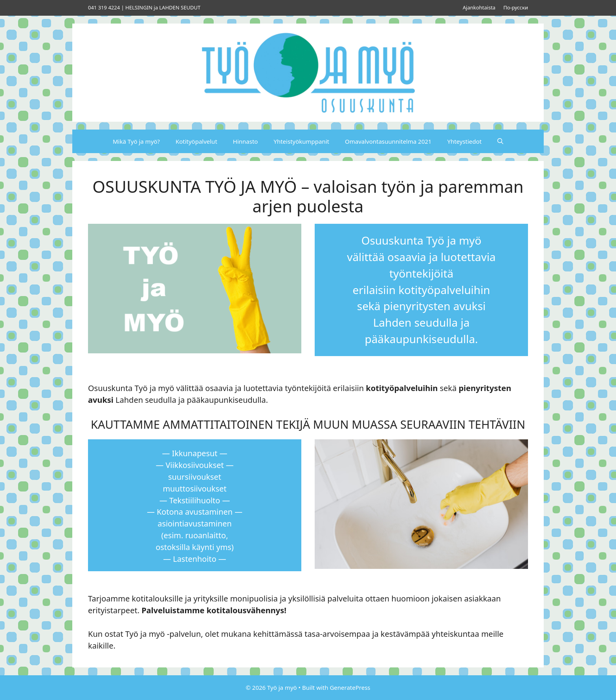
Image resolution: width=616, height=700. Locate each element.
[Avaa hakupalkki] (500, 141)
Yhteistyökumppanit (301, 141)
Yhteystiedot (464, 141)
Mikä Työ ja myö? (136, 141)
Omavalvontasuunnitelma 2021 (388, 141)
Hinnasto (246, 141)
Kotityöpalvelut (196, 141)
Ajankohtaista (479, 7)
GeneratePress (350, 687)
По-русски (516, 7)
